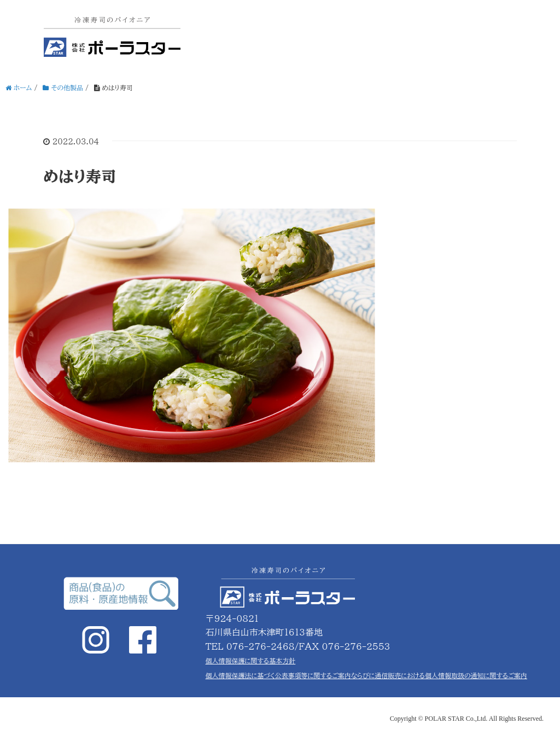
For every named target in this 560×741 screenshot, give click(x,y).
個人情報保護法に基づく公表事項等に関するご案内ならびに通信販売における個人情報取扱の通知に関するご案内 (366, 675)
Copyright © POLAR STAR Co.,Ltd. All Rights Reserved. (467, 719)
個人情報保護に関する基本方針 (251, 661)
